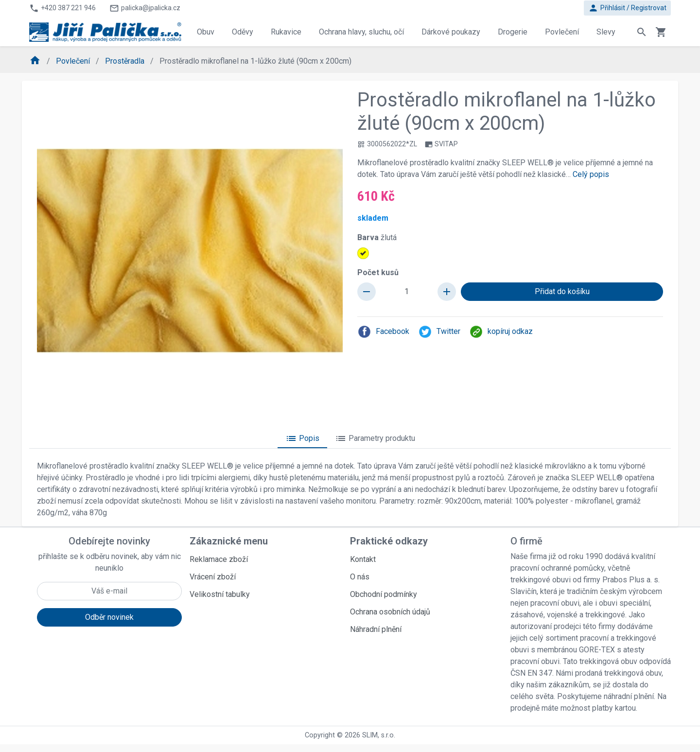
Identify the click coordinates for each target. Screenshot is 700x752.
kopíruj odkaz (501, 332)
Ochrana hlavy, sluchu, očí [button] (361, 32)
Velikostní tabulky (220, 594)
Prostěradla (126, 61)
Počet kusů (378, 272)
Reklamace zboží (219, 559)
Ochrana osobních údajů (390, 612)
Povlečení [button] (562, 32)
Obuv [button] (206, 32)
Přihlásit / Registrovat (627, 8)
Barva (377, 237)
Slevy (606, 32)
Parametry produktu (375, 438)
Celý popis (591, 174)
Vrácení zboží (213, 577)
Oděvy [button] (243, 32)
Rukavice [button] (286, 32)
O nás (360, 577)
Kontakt (363, 559)
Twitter (439, 332)
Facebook (383, 332)
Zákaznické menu (229, 541)
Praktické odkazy (389, 541)
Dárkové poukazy (451, 32)
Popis (302, 438)
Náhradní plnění (376, 629)
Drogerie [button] (513, 32)
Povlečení (74, 61)
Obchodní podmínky (384, 594)
